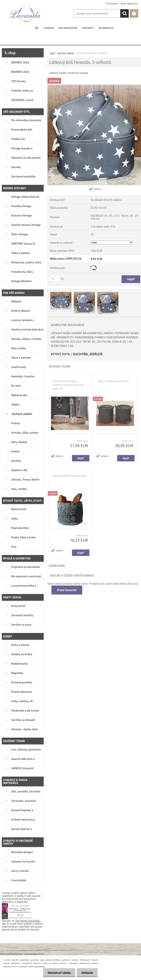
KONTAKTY (88, 28)
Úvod (52, 53)
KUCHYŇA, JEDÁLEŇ (88, 354)
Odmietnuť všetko (59, 973)
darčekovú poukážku (28, 921)
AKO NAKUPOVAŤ (68, 28)
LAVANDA (49, 28)
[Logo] (25, 14)
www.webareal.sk (34, 954)
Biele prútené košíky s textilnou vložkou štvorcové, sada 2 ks (69, 385)
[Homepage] (37, 28)
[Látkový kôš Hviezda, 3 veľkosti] (61, 292)
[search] (124, 13)
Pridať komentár (67, 590)
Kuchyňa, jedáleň (66, 53)
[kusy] (55, 279)
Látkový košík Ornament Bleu (69, 476)
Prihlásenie (112, 3)
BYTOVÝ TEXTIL (61, 354)
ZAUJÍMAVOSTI (106, 28)
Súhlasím (87, 973)
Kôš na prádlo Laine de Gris (113, 381)
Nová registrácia (129, 3)
